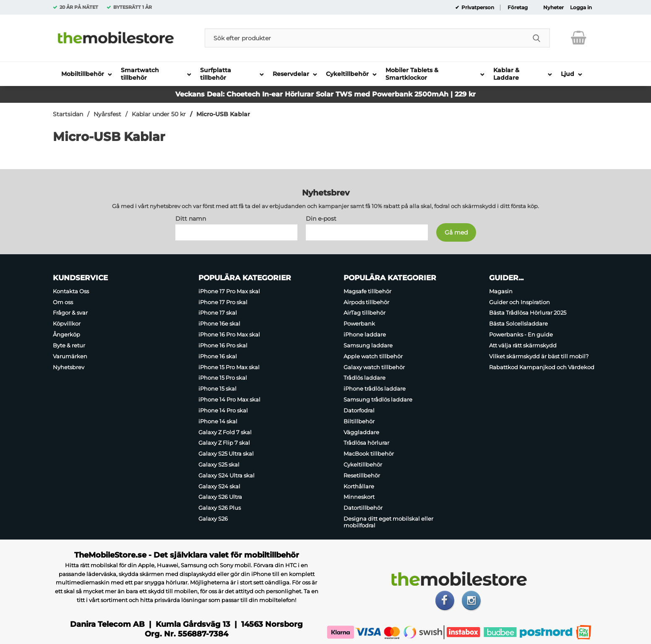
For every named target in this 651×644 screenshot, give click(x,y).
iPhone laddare (365, 334)
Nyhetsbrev (69, 367)
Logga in (581, 8)
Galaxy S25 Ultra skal (226, 454)
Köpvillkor (67, 323)
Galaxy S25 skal (219, 464)
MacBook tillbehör (369, 454)
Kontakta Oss (71, 291)
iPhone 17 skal (218, 313)
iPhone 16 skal (218, 356)
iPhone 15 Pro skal (223, 378)
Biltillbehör (359, 421)
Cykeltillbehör (363, 464)
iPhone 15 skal (217, 388)
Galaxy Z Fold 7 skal (225, 432)
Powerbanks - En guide (521, 334)
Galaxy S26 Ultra (220, 497)
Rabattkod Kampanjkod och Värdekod (542, 367)
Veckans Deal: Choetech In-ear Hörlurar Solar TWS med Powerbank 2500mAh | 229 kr (325, 94)
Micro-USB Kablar (223, 114)
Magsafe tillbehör (367, 291)
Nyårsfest (107, 114)
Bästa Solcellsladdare (518, 323)
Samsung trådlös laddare (378, 399)
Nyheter (553, 8)
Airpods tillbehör (366, 302)
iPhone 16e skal (219, 323)
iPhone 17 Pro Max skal (229, 291)
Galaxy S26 (213, 519)
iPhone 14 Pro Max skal (229, 399)
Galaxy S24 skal (219, 486)
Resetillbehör (362, 475)
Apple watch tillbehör (373, 356)
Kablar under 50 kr (159, 114)
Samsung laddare (368, 345)
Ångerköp (66, 334)
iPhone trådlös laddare (375, 388)
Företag (518, 8)
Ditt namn (191, 219)
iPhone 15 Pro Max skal (229, 367)
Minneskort (359, 497)
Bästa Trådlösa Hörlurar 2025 (528, 313)
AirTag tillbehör (365, 313)
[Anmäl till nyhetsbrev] (456, 232)
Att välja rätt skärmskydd (523, 345)
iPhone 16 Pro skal (223, 345)
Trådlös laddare (365, 378)
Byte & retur (69, 345)
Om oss (63, 302)
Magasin (501, 291)
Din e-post (321, 219)
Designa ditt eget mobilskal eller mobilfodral (388, 522)
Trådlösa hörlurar (366, 443)
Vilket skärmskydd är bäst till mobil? (539, 356)
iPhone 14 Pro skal (223, 410)
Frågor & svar (70, 313)
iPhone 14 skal (218, 421)
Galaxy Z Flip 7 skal (224, 443)
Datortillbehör (363, 508)
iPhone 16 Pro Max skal (229, 334)
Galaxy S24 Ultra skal (227, 475)
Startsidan (68, 114)
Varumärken (70, 356)
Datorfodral (359, 410)
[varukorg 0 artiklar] (579, 38)
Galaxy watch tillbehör (374, 367)
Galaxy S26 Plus (220, 508)
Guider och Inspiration (519, 302)
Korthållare (359, 486)
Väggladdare (361, 432)
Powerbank (359, 323)
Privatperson (477, 8)
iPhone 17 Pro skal (223, 302)
